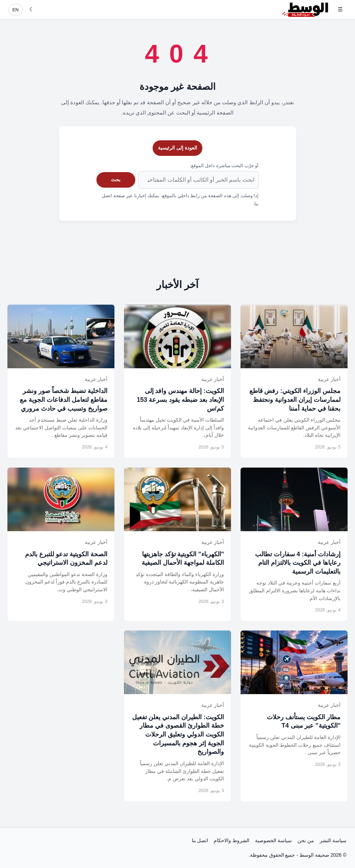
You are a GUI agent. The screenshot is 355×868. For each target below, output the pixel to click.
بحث (116, 180)
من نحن (306, 840)
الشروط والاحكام (232, 840)
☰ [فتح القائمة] (340, 9)
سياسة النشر (333, 840)
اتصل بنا (200, 840)
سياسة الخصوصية (273, 840)
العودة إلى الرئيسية (177, 148)
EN (16, 10)
